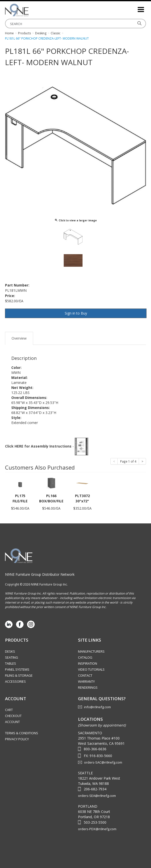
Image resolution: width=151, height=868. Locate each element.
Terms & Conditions (22, 733)
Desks (10, 651)
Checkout (13, 716)
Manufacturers (91, 651)
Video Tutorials (91, 669)
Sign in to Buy (76, 313)
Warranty (86, 681)
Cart (9, 710)
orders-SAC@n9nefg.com (103, 762)
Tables (11, 663)
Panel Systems (17, 669)
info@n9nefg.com (97, 707)
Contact (85, 675)
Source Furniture (30, 10)
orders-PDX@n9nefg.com (97, 829)
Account (12, 722)
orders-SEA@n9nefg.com (97, 796)
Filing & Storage (19, 675)
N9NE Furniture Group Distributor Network (40, 574)
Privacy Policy (17, 739)
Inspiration (88, 663)
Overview (19, 338)
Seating (12, 657)
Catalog (85, 657)
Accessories (15, 681)
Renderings (88, 687)
